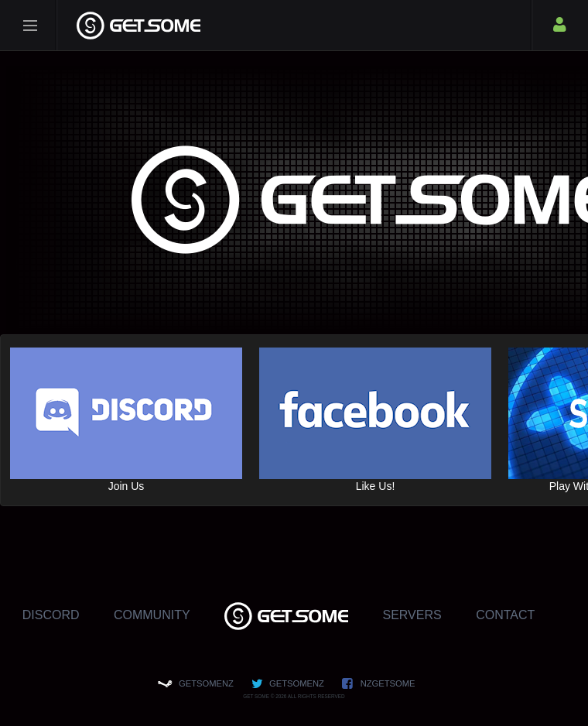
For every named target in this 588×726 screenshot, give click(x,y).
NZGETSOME (388, 683)
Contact (505, 615)
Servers (412, 615)
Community (152, 615)
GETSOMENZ (206, 683)
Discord (51, 615)
